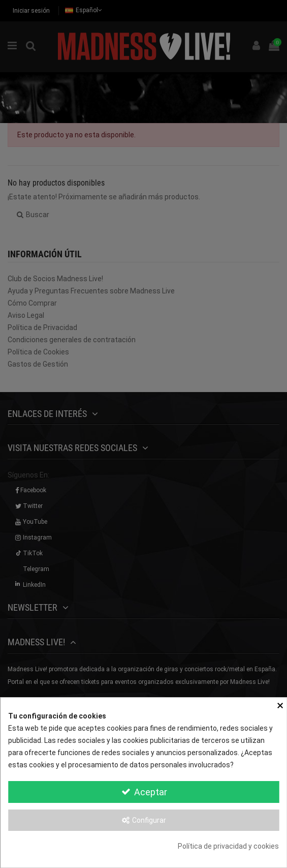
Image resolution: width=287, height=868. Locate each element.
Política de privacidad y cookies (228, 846)
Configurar (144, 820)
